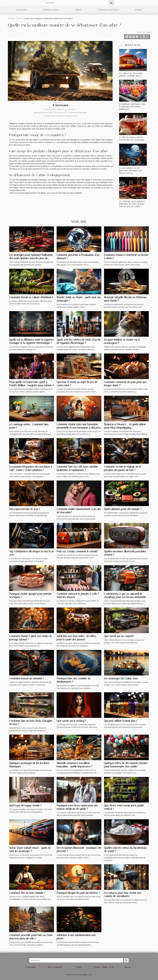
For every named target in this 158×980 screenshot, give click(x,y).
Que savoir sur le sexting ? (71, 721)
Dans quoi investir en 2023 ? (25, 509)
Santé (79, 10)
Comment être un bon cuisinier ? (27, 893)
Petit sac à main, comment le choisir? (77, 551)
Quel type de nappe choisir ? (25, 805)
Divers (138, 10)
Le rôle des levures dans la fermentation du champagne (132, 139)
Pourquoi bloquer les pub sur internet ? (78, 893)
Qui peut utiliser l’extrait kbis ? (121, 721)
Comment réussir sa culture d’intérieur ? (31, 297)
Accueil (11, 18)
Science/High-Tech (108, 10)
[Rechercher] (76, 3)
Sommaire (62, 105)
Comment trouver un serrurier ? (26, 678)
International (51, 10)
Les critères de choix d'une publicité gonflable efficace (131, 75)
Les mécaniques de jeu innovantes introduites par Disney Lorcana (131, 171)
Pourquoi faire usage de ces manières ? (60, 109)
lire (55, 142)
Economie (21, 10)
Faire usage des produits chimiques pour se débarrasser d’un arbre (60, 113)
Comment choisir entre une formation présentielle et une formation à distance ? (79, 428)
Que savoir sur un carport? (119, 636)
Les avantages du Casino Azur (121, 678)
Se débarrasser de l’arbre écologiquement (60, 116)
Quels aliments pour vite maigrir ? (123, 509)
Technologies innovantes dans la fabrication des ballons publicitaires (132, 107)
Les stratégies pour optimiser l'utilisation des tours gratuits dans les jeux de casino (132, 204)
